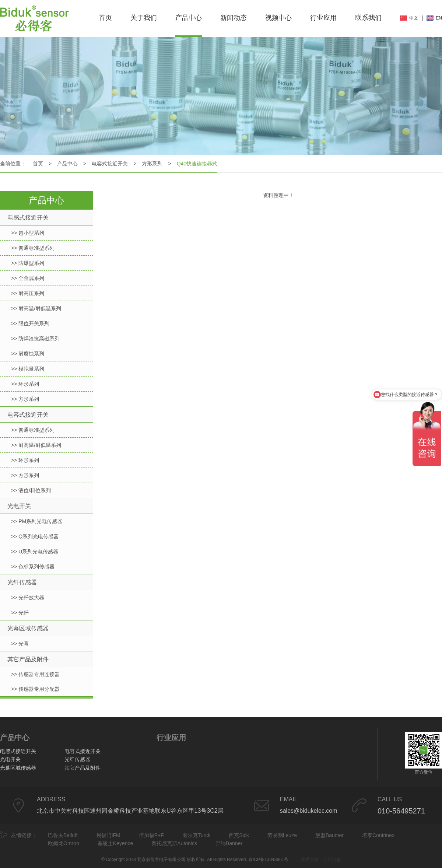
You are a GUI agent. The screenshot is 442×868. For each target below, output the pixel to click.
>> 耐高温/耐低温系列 (36, 308)
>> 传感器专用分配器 (35, 689)
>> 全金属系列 (28, 278)
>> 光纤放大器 (28, 598)
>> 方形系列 (25, 399)
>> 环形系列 (25, 384)
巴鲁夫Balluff (63, 835)
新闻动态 (234, 18)
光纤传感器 (22, 582)
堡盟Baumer (329, 835)
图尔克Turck (196, 835)
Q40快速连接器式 (197, 164)
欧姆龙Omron (64, 843)
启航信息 (332, 860)
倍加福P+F (151, 835)
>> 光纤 (20, 613)
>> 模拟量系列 (28, 369)
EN (439, 18)
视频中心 (278, 18)
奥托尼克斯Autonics (174, 843)
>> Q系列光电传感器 (35, 536)
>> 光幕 (20, 644)
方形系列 (152, 164)
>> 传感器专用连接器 (35, 674)
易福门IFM (108, 835)
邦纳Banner (229, 843)
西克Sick (239, 835)
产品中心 (189, 18)
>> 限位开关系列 (30, 323)
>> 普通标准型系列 (33, 248)
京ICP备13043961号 (268, 860)
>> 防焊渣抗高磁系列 (35, 339)
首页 (105, 18)
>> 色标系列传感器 (33, 567)
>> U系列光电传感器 (35, 552)
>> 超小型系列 (28, 233)
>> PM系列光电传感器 (37, 521)
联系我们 (368, 18)
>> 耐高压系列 (28, 293)
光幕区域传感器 (28, 628)
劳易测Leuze (282, 835)
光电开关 (19, 506)
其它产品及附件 (28, 659)
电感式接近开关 (28, 218)
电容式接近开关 (110, 164)
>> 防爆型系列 (28, 263)
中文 (414, 18)
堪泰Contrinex (378, 835)
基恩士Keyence (115, 843)
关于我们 (144, 18)
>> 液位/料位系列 (31, 490)
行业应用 (323, 18)
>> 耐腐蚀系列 (28, 354)
